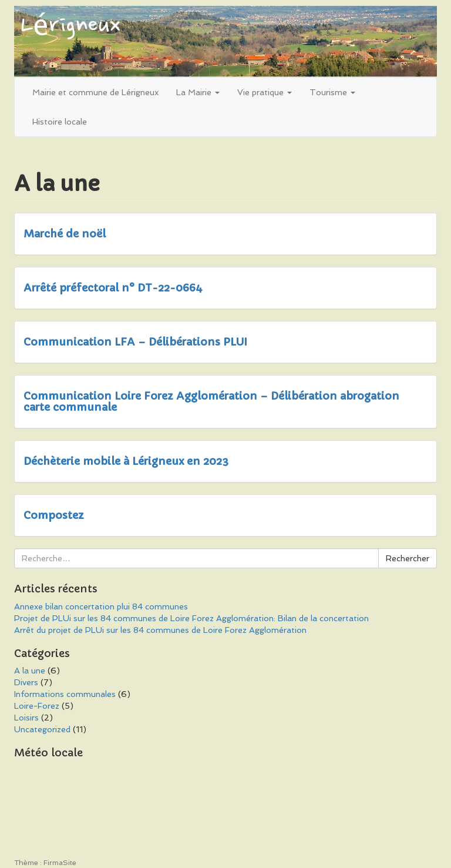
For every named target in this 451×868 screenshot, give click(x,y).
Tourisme (332, 92)
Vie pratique (265, 92)
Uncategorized (42, 729)
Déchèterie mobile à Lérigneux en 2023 (126, 461)
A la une (30, 671)
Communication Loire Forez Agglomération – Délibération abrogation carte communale (211, 402)
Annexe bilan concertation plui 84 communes (101, 606)
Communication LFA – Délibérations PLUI (135, 342)
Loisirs (26, 718)
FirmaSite (60, 863)
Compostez (54, 515)
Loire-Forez (37, 706)
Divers (26, 682)
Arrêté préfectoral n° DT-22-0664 (113, 288)
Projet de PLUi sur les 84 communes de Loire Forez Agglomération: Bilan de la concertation (191, 618)
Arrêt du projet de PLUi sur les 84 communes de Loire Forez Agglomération (160, 630)
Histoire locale (60, 122)
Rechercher (408, 558)
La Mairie (198, 92)
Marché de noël (65, 234)
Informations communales (65, 694)
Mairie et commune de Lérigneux (95, 92)
